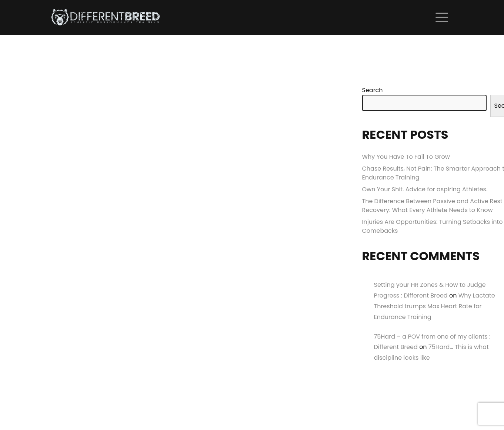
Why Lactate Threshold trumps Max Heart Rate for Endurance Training (435, 306)
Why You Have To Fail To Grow (406, 157)
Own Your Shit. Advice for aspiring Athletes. (425, 189)
